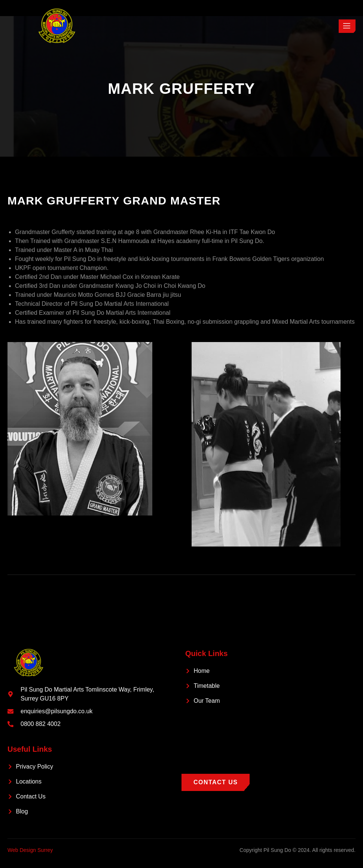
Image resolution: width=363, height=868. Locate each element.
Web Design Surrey (30, 850)
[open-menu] (347, 26)
